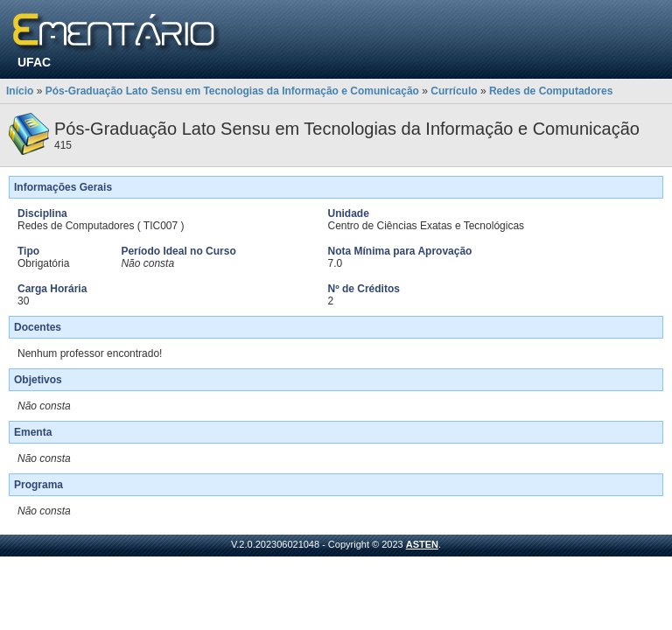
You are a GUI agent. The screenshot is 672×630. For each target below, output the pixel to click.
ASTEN (422, 544)
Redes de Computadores (551, 91)
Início (20, 91)
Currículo (454, 91)
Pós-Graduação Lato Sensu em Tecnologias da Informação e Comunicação (232, 91)
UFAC (34, 62)
